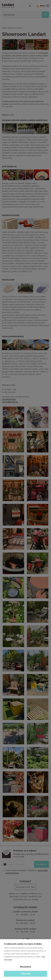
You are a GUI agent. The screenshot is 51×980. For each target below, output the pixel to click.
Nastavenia (25, 967)
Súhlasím (26, 974)
